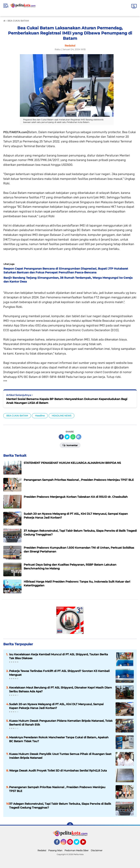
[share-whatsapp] (73, 437)
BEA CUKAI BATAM (17, 416)
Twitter (78, 844)
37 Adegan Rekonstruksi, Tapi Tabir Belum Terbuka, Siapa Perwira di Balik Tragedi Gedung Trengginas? (60, 806)
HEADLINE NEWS (62, 416)
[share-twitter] (67, 437)
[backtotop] (70, 826)
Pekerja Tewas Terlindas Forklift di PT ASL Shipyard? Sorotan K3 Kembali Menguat (59, 673)
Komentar (70, 445)
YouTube (86, 844)
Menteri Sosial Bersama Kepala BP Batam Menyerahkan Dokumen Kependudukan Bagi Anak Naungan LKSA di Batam (67, 401)
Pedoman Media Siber (77, 850)
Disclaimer (97, 850)
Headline (40, 416)
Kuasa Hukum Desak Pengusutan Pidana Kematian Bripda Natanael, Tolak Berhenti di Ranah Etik (61, 723)
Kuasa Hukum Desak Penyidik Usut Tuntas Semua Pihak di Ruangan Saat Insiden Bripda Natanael (60, 756)
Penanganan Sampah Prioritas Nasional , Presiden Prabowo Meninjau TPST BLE (57, 789)
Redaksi (42, 850)
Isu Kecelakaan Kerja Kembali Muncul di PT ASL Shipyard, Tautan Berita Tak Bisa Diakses (59, 656)
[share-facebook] (61, 437)
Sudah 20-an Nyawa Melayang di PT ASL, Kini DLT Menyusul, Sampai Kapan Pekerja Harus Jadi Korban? (56, 706)
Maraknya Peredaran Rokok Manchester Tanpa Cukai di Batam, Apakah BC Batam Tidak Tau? (59, 739)
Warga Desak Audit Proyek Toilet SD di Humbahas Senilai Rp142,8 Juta (58, 771)
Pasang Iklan (55, 850)
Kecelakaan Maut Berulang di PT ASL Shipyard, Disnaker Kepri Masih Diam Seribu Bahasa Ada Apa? (61, 689)
